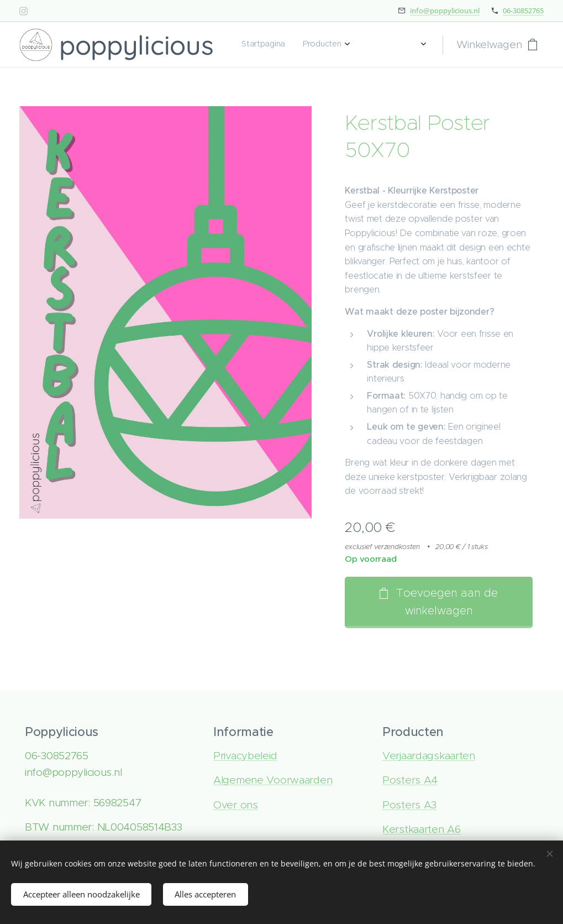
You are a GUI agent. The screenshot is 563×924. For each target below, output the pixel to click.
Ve (388, 756)
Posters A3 (409, 805)
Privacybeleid (244, 756)
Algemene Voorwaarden (272, 780)
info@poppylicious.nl (445, 11)
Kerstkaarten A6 (421, 829)
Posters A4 (409, 780)
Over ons (235, 805)
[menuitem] (332, 45)
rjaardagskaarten (435, 756)
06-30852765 (523, 11)
